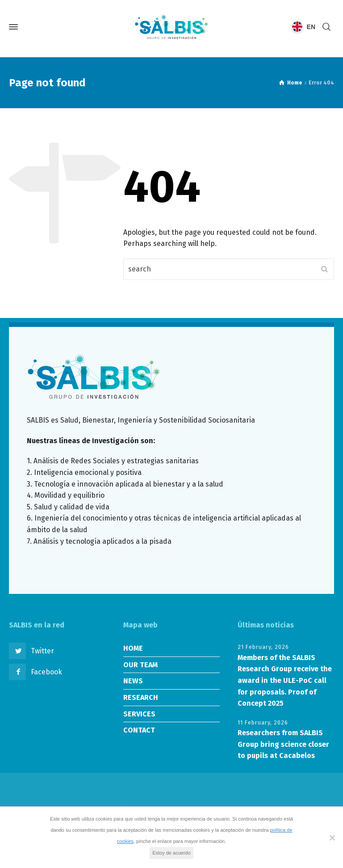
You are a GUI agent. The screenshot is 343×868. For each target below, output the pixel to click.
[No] (332, 838)
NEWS (133, 681)
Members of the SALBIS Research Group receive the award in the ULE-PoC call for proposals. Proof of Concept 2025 (285, 680)
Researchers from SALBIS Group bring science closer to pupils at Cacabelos (283, 744)
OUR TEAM (140, 665)
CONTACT (139, 730)
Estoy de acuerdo (171, 853)
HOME (133, 648)
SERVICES (139, 714)
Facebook (46, 672)
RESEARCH (141, 697)
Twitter (42, 651)
